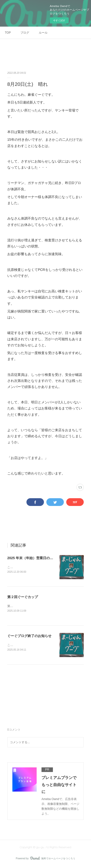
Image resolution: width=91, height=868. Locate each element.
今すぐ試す (59, 20)
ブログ (25, 33)
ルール (43, 33)
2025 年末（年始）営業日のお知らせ (35, 558)
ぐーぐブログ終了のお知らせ (29, 636)
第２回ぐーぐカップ (23, 597)
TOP (8, 33)
